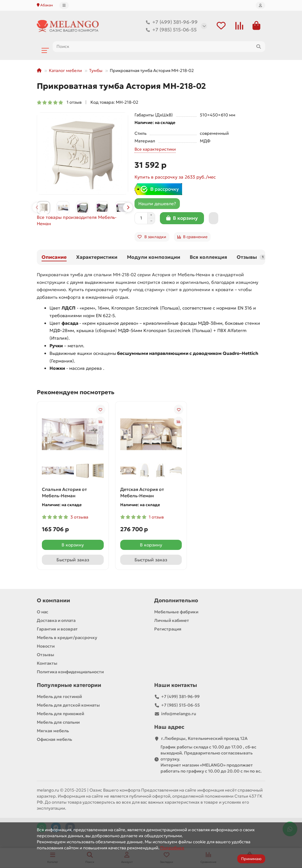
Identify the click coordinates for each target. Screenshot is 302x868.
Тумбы (96, 71)
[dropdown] (64, 5)
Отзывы (251, 257)
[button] (37, 207)
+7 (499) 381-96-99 (171, 22)
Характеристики (97, 257)
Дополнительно (176, 601)
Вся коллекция (208, 257)
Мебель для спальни (58, 722)
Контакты (47, 663)
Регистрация (168, 629)
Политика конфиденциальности (70, 672)
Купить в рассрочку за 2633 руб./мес (175, 177)
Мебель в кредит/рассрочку (67, 638)
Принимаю (251, 859)
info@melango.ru (179, 714)
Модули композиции (154, 257)
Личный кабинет (172, 620)
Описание (54, 257)
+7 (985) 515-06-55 (170, 30)
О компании (53, 601)
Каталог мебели (65, 71)
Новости (46, 646)
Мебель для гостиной (59, 697)
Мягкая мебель (53, 731)
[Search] (159, 47)
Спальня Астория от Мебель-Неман (64, 493)
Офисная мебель (54, 739)
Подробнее (172, 848)
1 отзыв (59, 102)
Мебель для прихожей (60, 714)
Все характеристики (155, 149)
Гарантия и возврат (57, 629)
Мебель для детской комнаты (68, 705)
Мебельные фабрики (176, 612)
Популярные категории (69, 685)
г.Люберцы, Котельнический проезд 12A (204, 738)
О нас (43, 612)
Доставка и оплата (56, 620)
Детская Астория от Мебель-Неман (142, 493)
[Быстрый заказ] (213, 218)
